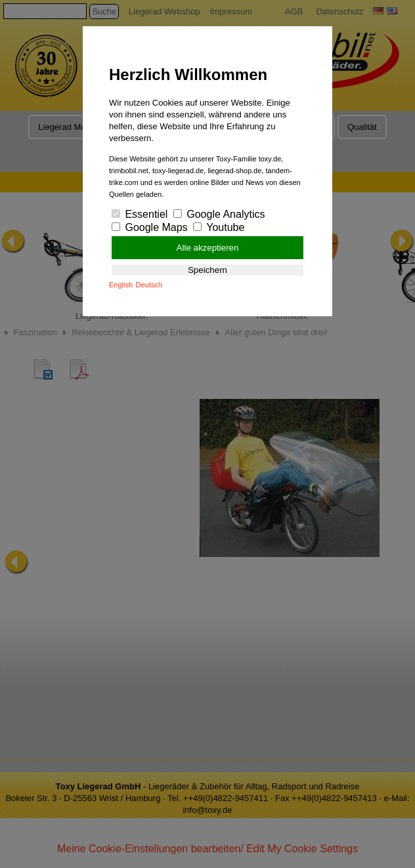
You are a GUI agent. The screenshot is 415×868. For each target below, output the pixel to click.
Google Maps (150, 227)
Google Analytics (219, 214)
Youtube (219, 227)
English (121, 285)
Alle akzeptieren (208, 248)
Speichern (207, 270)
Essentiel (140, 214)
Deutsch (149, 285)
